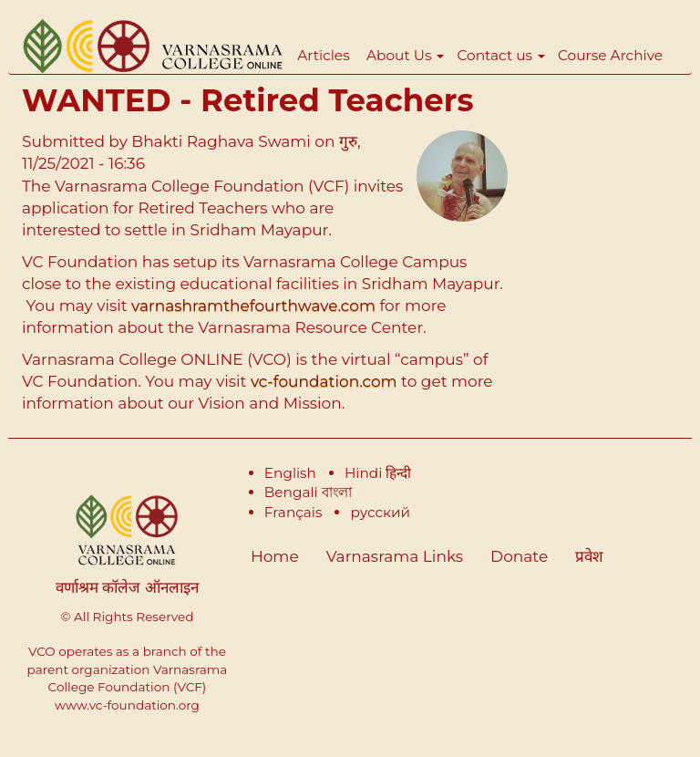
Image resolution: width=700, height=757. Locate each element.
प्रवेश (589, 556)
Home (275, 556)
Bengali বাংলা (308, 492)
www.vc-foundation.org (127, 705)
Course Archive (610, 55)
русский (380, 512)
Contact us (501, 55)
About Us (405, 55)
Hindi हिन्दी (378, 473)
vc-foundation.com (324, 381)
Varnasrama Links (395, 556)
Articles (323, 55)
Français (293, 512)
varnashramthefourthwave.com (255, 306)
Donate (519, 556)
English (290, 473)
